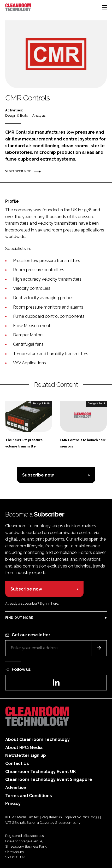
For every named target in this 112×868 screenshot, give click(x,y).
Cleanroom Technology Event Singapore (49, 779)
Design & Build (17, 115)
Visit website (18, 171)
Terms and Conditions (29, 796)
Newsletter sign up (26, 755)
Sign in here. (49, 603)
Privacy (13, 804)
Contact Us (17, 764)
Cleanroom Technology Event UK (41, 772)
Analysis (39, 115)
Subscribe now (38, 475)
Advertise (16, 788)
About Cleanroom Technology (37, 739)
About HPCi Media (24, 748)
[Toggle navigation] (105, 7)
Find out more (19, 618)
